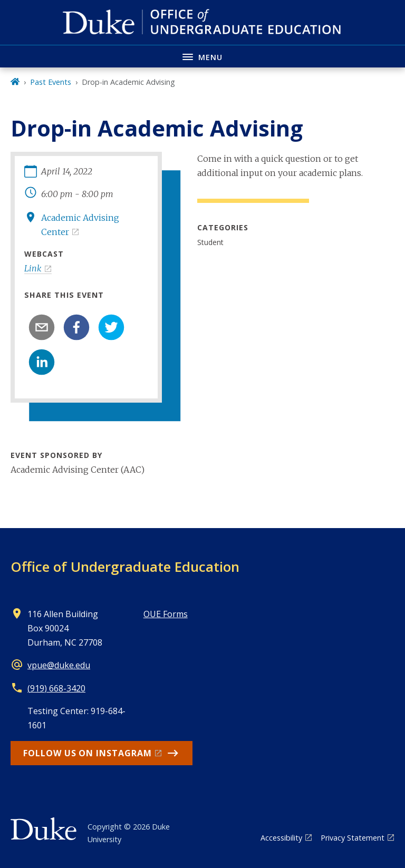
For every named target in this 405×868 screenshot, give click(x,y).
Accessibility (281, 838)
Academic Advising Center (80, 225)
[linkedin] (42, 362)
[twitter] (111, 327)
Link (33, 268)
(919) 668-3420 (56, 688)
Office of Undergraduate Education (125, 567)
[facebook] (76, 327)
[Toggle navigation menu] (202, 56)
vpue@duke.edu (59, 665)
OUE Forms (166, 614)
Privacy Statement (353, 838)
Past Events (51, 82)
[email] (42, 327)
